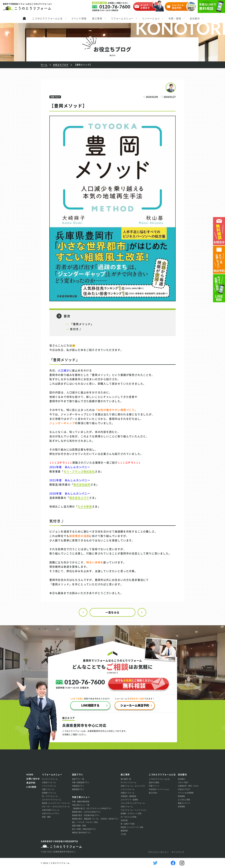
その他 (123, 834)
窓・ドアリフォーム (50, 796)
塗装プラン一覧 (78, 779)
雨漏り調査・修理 (79, 826)
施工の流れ (153, 793)
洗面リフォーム (48, 789)
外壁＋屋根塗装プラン (81, 782)
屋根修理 (124, 831)
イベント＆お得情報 (186, 793)
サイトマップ (178, 852)
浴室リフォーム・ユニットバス (133, 786)
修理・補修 (46, 817)
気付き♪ (76, 329)
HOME (30, 774)
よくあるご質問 (184, 800)
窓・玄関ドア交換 (128, 824)
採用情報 (181, 806)
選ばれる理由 (154, 782)
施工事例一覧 (126, 779)
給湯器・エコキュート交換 (131, 813)
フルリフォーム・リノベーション (134, 810)
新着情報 (181, 796)
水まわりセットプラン (51, 813)
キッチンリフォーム (50, 779)
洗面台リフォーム (128, 793)
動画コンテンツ (184, 803)
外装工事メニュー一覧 (81, 805)
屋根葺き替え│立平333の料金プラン (86, 812)
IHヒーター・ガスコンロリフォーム (56, 806)
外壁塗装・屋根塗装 (128, 796)
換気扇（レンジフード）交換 (132, 827)
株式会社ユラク (79, 498)
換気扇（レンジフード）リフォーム (56, 803)
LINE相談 (31, 787)
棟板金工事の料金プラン (82, 832)
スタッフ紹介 (183, 782)
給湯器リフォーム (49, 793)
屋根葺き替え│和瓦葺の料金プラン (86, 815)
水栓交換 (124, 820)
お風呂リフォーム (49, 782)
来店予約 (31, 783)
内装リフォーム (127, 806)
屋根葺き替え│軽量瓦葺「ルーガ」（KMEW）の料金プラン (95, 819)
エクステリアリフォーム (52, 800)
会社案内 (181, 779)
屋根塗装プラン (78, 789)
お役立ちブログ (184, 789)
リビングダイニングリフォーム (133, 803)
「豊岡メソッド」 (82, 324)
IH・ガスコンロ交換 (128, 817)
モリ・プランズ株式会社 (79, 471)
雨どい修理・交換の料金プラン (84, 829)
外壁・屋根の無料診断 (81, 801)
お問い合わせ (33, 779)
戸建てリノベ (154, 786)
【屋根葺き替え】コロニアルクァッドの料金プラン (92, 808)
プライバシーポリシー (158, 852)
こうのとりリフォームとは (159, 779)
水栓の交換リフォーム (51, 810)
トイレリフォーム (49, 786)
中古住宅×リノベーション (159, 789)
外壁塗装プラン (78, 786)
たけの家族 (85, 506)
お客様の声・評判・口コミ (188, 786)
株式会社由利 (82, 484)
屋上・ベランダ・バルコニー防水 (85, 822)
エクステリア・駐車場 (129, 800)
